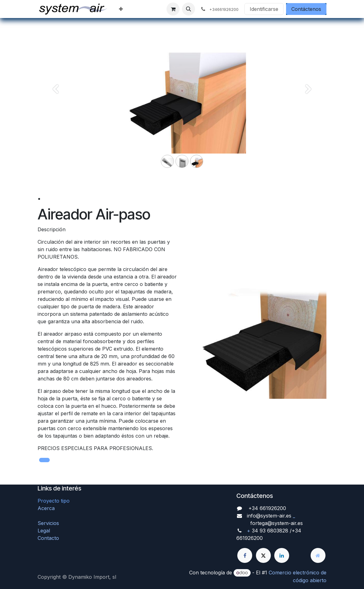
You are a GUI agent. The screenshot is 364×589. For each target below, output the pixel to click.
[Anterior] (55, 99)
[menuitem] (121, 9)
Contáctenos (306, 9)
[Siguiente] (309, 99)
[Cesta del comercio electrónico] (173, 9)
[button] (189, 9)
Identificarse (264, 9)
